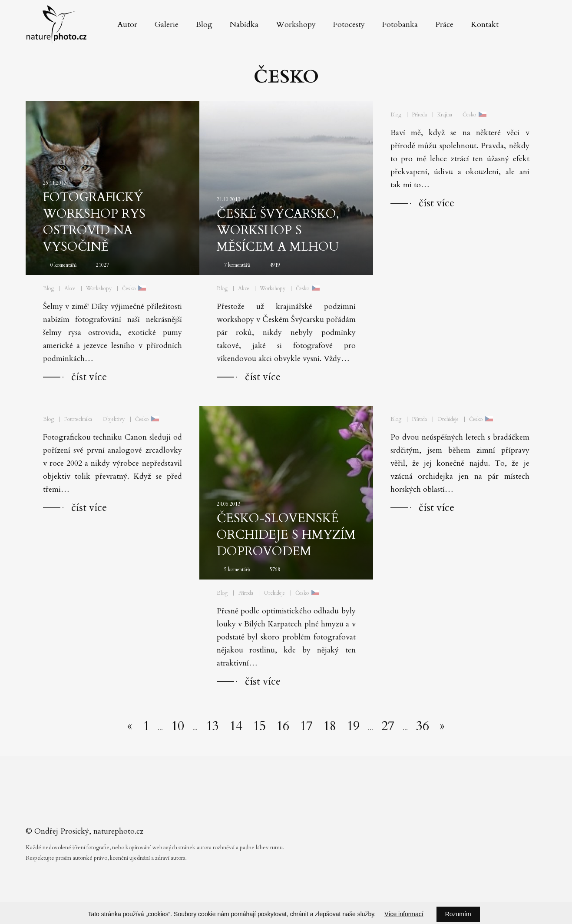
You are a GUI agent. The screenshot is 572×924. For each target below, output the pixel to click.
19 (353, 726)
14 (236, 726)
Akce (70, 288)
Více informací (404, 914)
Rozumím (458, 914)
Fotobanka (400, 25)
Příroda (419, 115)
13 (212, 726)
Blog (204, 25)
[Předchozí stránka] (130, 726)
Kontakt (485, 25)
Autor (127, 25)
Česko (129, 288)
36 (423, 726)
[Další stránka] (442, 726)
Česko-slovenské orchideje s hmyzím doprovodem (286, 535)
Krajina (445, 115)
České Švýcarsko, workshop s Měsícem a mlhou (278, 230)
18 (330, 726)
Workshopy (296, 25)
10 (178, 726)
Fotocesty (349, 25)
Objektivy (114, 419)
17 (306, 726)
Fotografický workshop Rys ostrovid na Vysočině (94, 222)
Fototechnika (78, 419)
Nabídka (244, 25)
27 (388, 726)
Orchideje (274, 593)
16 (283, 727)
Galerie (167, 25)
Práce (444, 25)
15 (259, 726)
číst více (89, 377)
